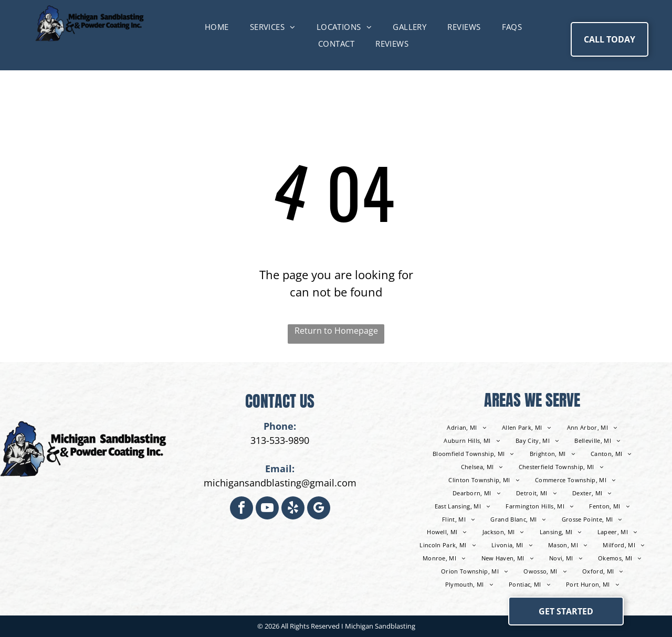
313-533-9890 (280, 440)
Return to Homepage (336, 331)
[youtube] (267, 509)
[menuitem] (217, 27)
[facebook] (241, 509)
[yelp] (293, 509)
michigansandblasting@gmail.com (280, 483)
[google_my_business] (319, 509)
